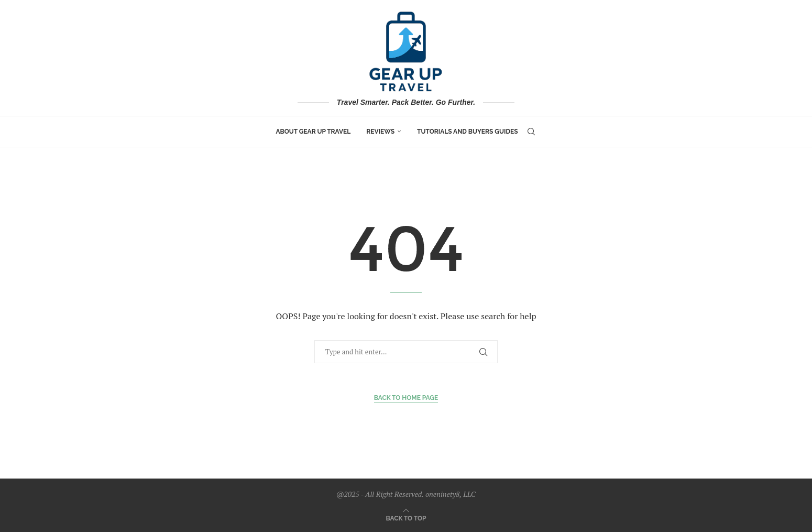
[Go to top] (406, 517)
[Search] (531, 132)
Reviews (380, 132)
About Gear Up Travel (313, 132)
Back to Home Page (406, 398)
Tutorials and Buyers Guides (468, 132)
